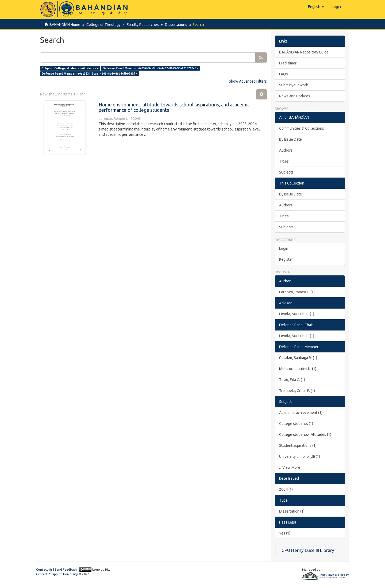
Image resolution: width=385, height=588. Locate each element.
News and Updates (295, 96)
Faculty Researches (141, 25)
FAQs (284, 74)
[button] (316, 7)
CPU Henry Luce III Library (308, 550)
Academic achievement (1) (301, 413)
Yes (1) (285, 533)
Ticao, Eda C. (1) (292, 380)
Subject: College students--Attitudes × (70, 68)
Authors (286, 150)
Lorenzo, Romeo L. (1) (297, 292)
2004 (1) (286, 489)
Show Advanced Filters (248, 81)
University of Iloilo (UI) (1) (300, 456)
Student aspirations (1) (298, 445)
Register (286, 259)
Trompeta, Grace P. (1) (297, 391)
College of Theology (103, 25)
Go (261, 57)
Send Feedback (66, 569)
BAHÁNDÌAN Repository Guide (304, 52)
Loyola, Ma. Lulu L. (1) (297, 314)
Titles (284, 161)
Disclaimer (288, 63)
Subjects (286, 172)
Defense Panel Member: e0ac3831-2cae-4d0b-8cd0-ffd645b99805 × (90, 74)
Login (284, 248)
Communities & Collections (302, 128)
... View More (290, 467)
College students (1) (296, 424)
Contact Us (44, 569)
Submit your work (294, 85)
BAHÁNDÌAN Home (65, 25)
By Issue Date (290, 139)
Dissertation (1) (292, 511)
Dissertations (174, 25)
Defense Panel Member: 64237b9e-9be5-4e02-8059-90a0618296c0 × (151, 68)
